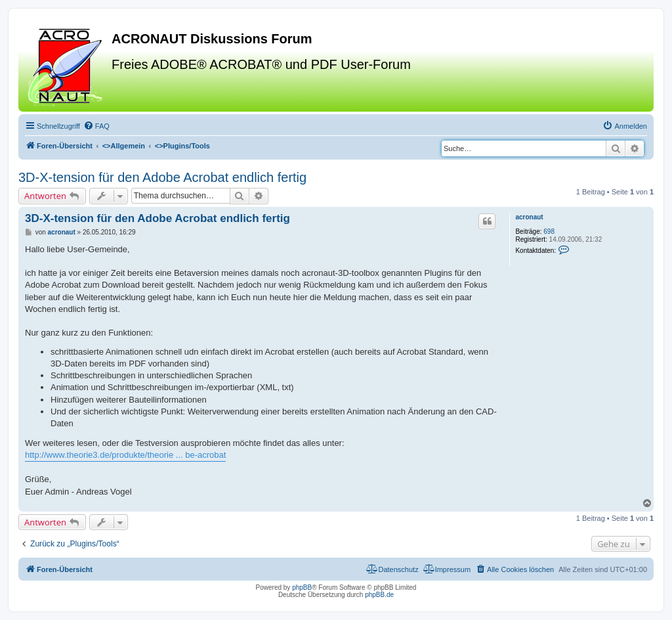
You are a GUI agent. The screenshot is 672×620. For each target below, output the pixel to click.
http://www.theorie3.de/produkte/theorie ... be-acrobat (125, 455)
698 (549, 232)
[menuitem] (96, 126)
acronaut (529, 217)
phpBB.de (379, 595)
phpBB (302, 587)
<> (124, 146)
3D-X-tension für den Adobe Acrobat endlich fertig (162, 177)
